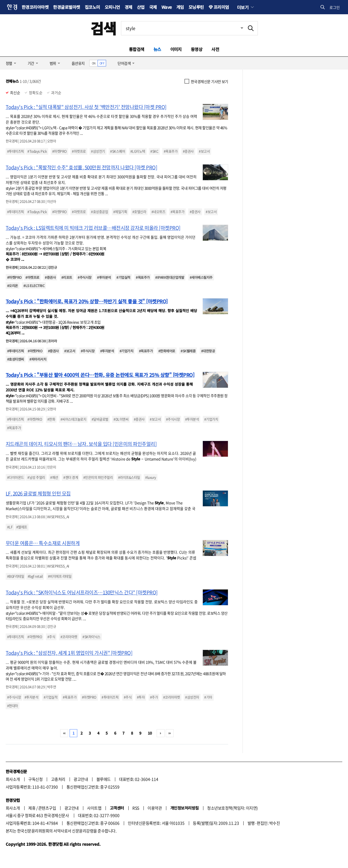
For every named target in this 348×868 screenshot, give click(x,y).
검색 (103, 28)
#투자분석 (104, 277)
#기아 (208, 697)
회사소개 (13, 779)
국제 (153, 7)
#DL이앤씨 (121, 419)
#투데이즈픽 (16, 151)
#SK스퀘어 (118, 151)
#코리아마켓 (69, 637)
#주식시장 (84, 277)
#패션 (54, 477)
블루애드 (104, 779)
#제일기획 (120, 212)
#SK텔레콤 (188, 351)
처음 (64, 733)
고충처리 (58, 779)
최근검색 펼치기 (238, 28)
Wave (167, 7)
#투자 (141, 697)
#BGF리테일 (16, 576)
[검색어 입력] (183, 28)
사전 (215, 49)
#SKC (154, 151)
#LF (10, 527)
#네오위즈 (158, 212)
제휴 (32, 808)
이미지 (176, 49)
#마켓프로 (79, 151)
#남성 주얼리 (36, 477)
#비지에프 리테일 (60, 576)
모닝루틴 (196, 7)
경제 (129, 7)
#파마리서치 (38, 359)
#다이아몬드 (16, 477)
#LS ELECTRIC (34, 285)
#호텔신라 (139, 212)
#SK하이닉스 (91, 637)
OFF (102, 63)
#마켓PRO (59, 151)
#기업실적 (123, 277)
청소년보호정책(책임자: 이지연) (232, 808)
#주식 (51, 637)
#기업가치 (126, 351)
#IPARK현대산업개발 (170, 277)
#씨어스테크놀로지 (73, 419)
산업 (141, 7)
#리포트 (67, 277)
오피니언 (112, 7)
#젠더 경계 (71, 477)
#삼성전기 (98, 151)
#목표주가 (171, 151)
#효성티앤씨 (16, 359)
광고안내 (81, 779)
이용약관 (155, 808)
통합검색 (137, 49)
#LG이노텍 (138, 151)
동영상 (197, 49)
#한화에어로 (167, 351)
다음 (161, 733)
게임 (180, 7)
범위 (53, 63)
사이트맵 (94, 808)
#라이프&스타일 (129, 477)
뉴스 (157, 49)
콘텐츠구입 (47, 808)
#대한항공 (208, 351)
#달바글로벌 (100, 419)
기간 (31, 63)
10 (150, 733)
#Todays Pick (37, 151)
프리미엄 (221, 7)
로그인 (335, 7)
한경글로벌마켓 (66, 7)
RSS (136, 808)
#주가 (154, 697)
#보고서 (204, 151)
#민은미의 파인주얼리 (98, 477)
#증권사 (188, 151)
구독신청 (35, 779)
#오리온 (13, 285)
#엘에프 (22, 527)
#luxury (150, 477)
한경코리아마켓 (35, 7)
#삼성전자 (192, 697)
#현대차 (13, 706)
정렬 (9, 63)
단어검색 (124, 63)
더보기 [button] (243, 7)
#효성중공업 (99, 212)
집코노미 (92, 7)
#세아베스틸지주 (201, 277)
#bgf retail (35, 576)
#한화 (51, 419)
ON (94, 63)
